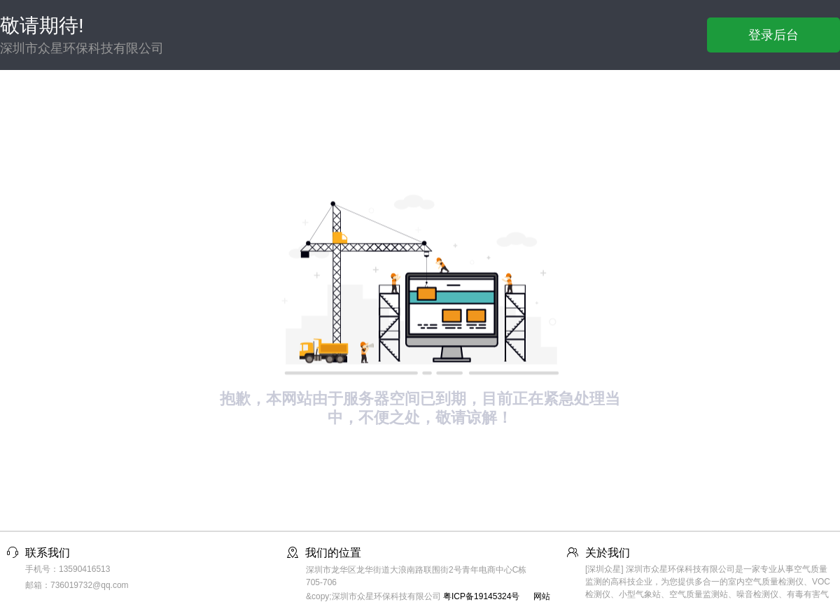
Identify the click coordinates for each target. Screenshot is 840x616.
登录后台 (773, 35)
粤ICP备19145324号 (481, 596)
